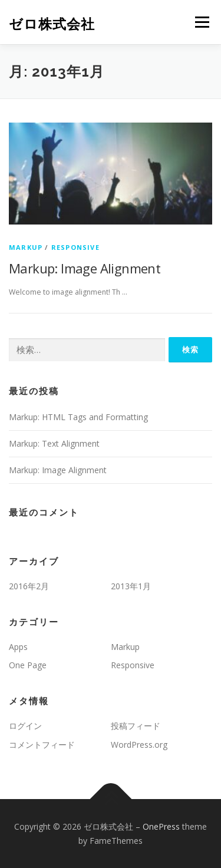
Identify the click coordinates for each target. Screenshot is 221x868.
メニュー (202, 22)
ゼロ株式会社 (52, 23)
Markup (26, 247)
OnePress (161, 826)
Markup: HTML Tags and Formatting (78, 417)
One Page (28, 665)
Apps (18, 647)
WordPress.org (139, 745)
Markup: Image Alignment (85, 268)
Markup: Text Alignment (54, 443)
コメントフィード (42, 745)
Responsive (75, 247)
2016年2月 (29, 586)
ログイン (25, 726)
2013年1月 (131, 586)
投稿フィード (136, 726)
